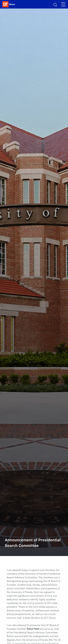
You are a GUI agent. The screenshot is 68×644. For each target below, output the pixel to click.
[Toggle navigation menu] (63, 4)
